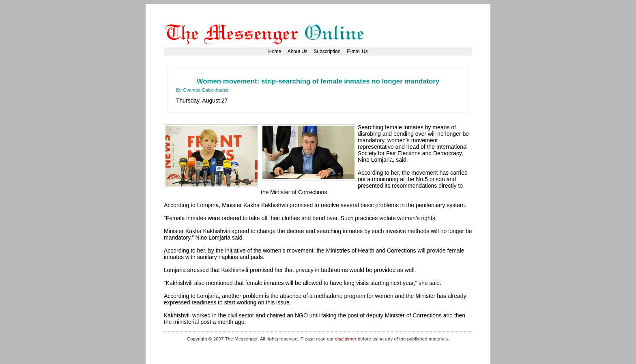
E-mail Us (357, 51)
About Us (298, 51)
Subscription (327, 51)
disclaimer (346, 339)
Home (275, 51)
